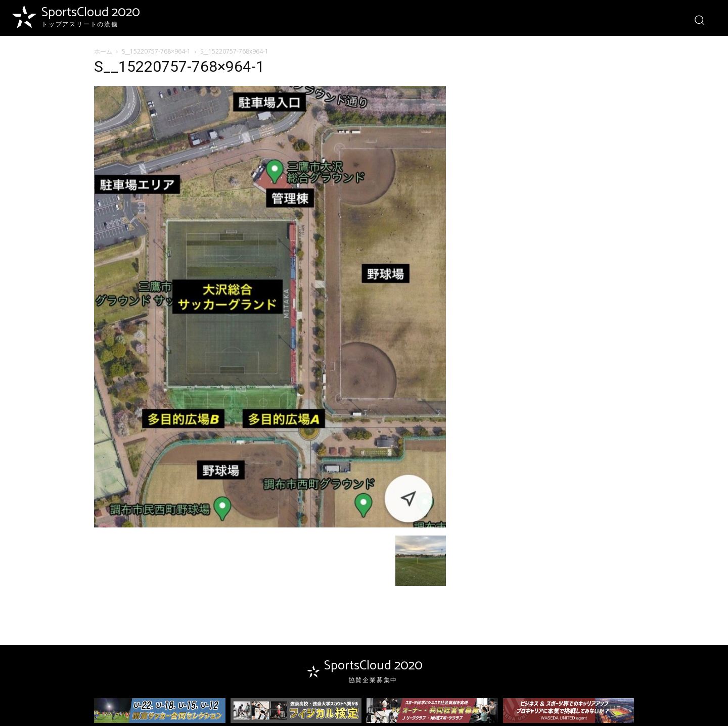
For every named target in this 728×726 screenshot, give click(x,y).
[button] (699, 19)
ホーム (103, 51)
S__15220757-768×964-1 (156, 51)
